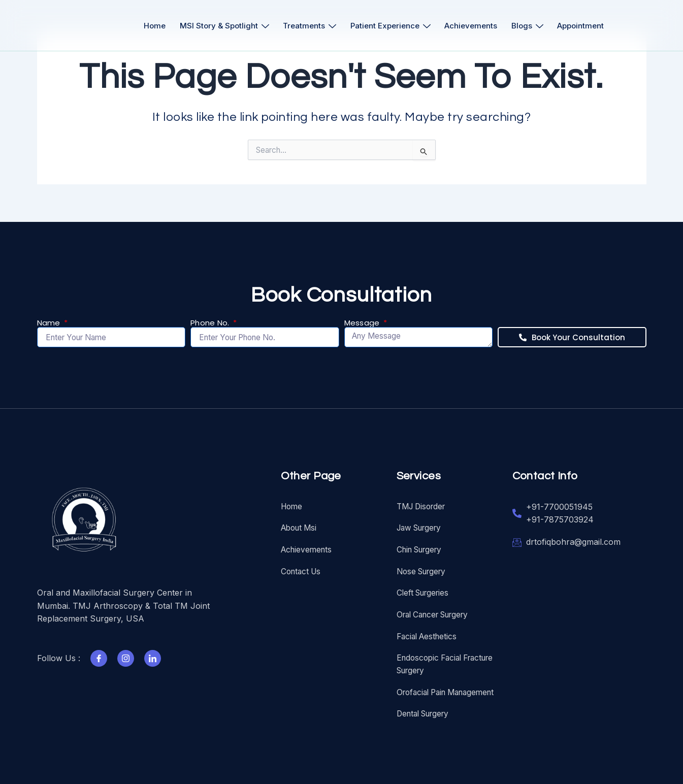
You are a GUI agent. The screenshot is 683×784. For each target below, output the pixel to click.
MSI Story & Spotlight (219, 26)
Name (50, 318)
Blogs (535, 26)
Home (146, 26)
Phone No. (211, 318)
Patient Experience (392, 26)
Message (363, 318)
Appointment (592, 26)
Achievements (475, 26)
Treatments (307, 26)
